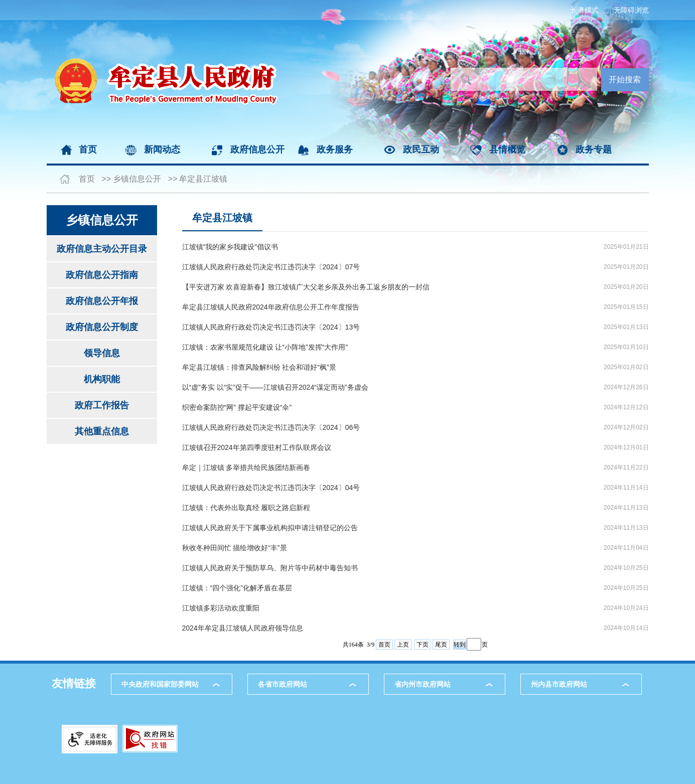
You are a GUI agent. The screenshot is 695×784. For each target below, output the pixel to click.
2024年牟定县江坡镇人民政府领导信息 (243, 628)
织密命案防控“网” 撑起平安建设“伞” (237, 407)
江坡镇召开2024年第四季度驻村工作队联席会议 (257, 447)
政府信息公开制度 (102, 327)
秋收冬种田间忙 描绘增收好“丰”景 (235, 548)
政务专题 (594, 149)
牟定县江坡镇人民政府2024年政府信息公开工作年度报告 (271, 307)
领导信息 (102, 353)
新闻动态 (162, 149)
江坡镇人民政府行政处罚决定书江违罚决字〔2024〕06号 (271, 427)
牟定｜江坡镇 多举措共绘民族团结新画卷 (246, 467)
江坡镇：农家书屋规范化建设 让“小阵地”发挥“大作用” (265, 347)
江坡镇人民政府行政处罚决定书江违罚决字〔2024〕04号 (271, 488)
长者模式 (585, 10)
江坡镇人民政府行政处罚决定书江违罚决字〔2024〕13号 (271, 327)
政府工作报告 (102, 405)
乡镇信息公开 (137, 179)
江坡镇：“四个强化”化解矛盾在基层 (237, 588)
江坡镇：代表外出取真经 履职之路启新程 (246, 508)
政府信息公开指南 (102, 275)
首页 (88, 149)
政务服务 (335, 149)
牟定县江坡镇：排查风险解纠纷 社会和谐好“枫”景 (259, 367)
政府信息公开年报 (102, 301)
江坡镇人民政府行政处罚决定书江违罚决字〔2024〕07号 (271, 267)
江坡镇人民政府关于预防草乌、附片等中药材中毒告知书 (270, 568)
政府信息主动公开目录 (102, 249)
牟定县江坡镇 (203, 179)
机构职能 (102, 379)
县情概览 (507, 149)
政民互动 (421, 149)
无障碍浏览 (631, 10)
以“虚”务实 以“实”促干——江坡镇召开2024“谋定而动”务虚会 (275, 387)
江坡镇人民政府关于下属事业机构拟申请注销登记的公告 (270, 528)
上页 (403, 645)
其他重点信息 (102, 431)
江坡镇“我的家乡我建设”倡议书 (230, 247)
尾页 (441, 645)
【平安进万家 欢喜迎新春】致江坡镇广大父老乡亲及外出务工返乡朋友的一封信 (306, 287)
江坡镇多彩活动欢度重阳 (221, 608)
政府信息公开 (257, 149)
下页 (423, 645)
